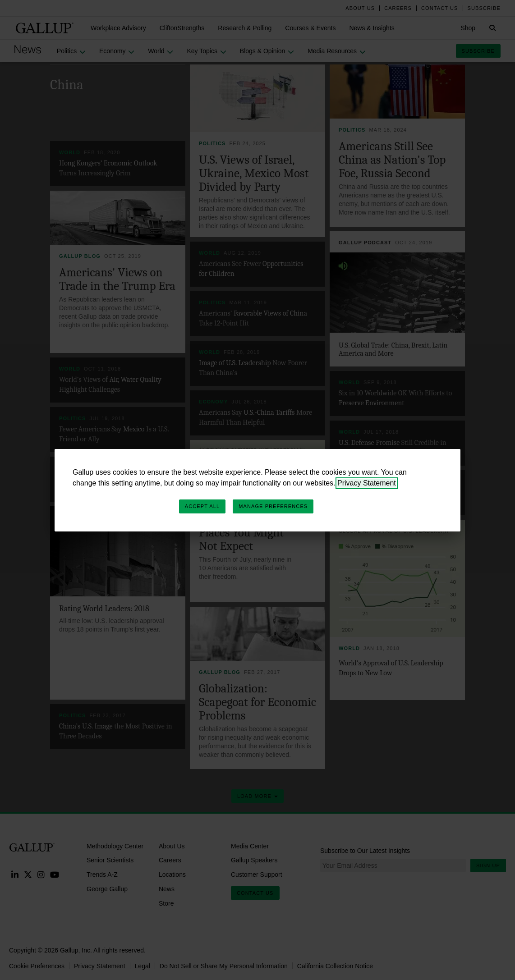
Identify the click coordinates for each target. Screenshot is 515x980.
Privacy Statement (367, 483)
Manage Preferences (273, 506)
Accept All (202, 506)
